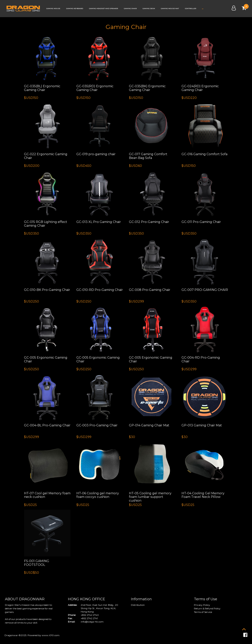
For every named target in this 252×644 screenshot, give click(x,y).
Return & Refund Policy (207, 608)
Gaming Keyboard (75, 8)
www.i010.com (51, 635)
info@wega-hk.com (92, 622)
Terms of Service (203, 612)
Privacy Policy (202, 605)
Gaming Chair (130, 8)
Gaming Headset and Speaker (103, 8)
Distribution (138, 605)
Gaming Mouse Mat (170, 8)
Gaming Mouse (53, 8)
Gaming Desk (149, 8)
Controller (190, 8)
